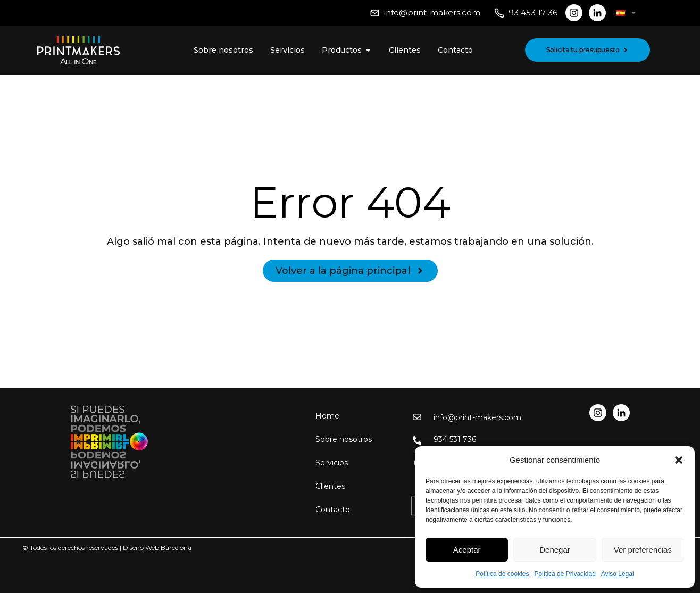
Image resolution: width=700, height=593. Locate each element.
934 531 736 (455, 439)
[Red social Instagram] (574, 13)
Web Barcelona (168, 548)
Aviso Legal (618, 574)
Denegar (555, 550)
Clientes (330, 486)
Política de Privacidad (565, 574)
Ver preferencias (643, 550)
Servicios (332, 463)
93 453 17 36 (533, 12)
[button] (679, 460)
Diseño (133, 548)
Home (327, 416)
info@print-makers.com (432, 12)
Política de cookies (502, 574)
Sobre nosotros (344, 439)
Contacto (333, 510)
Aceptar (467, 550)
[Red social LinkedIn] (597, 13)
